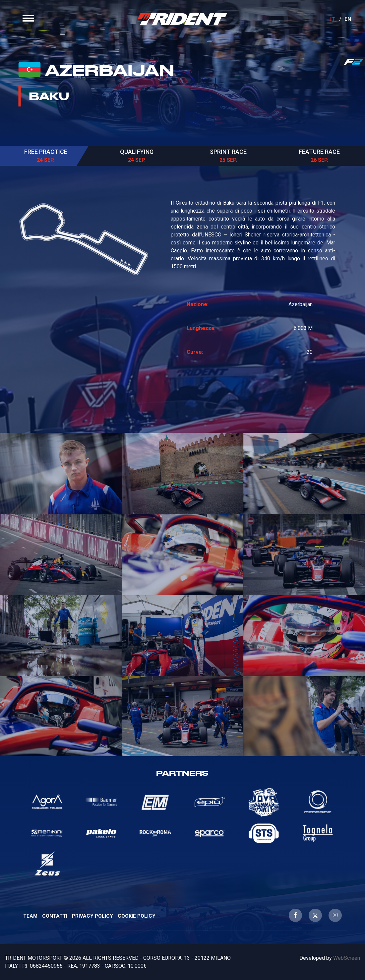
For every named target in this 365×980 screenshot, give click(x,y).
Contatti (55, 916)
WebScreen (347, 958)
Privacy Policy (92, 916)
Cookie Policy (137, 916)
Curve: (195, 352)
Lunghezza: (201, 328)
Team (30, 916)
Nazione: (198, 304)
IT (333, 19)
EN (348, 19)
